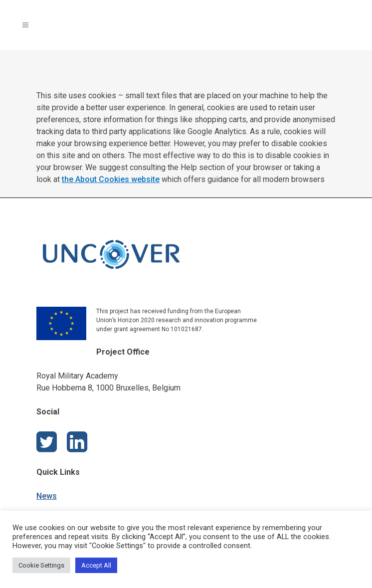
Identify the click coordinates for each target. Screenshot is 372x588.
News (47, 496)
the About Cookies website (111, 179)
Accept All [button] (96, 565)
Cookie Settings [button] (41, 565)
